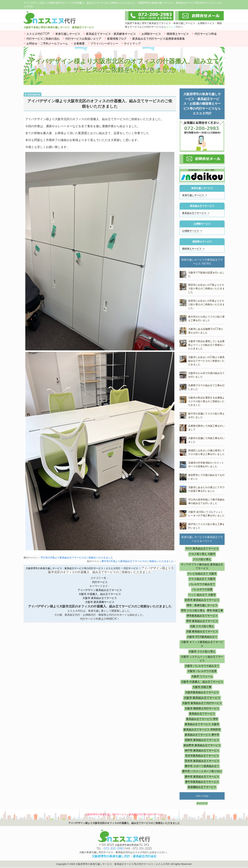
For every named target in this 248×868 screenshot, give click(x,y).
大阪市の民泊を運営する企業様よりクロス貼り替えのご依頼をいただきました (206, 401)
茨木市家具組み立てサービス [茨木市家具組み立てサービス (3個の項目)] (202, 756)
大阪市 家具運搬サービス (100, 602)
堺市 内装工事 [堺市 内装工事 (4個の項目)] (215, 611)
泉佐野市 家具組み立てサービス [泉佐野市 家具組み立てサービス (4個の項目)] (202, 745)
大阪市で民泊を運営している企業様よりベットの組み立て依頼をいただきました (206, 345)
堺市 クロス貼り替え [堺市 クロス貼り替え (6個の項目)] (193, 611)
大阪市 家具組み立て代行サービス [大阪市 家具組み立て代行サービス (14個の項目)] (202, 703)
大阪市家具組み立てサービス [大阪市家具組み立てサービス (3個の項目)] (202, 692)
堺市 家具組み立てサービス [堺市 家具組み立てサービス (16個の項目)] (202, 621)
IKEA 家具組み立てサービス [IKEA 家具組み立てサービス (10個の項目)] (202, 549)
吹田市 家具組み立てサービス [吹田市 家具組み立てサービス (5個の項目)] (202, 600)
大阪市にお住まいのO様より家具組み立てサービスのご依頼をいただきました (206, 361)
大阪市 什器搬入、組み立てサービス (100, 594)
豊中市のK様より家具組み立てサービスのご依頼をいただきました (138, 561)
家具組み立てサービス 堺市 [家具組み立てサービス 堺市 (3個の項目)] (202, 719)
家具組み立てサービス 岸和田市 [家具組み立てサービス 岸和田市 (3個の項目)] (202, 730)
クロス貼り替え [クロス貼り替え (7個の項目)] (202, 559)
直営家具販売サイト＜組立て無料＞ (202, 175)
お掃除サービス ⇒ (192, 231)
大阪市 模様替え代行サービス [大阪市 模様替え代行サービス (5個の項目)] (202, 709)
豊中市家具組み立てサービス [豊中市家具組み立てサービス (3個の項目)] (202, 782)
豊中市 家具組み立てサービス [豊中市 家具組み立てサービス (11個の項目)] (202, 777)
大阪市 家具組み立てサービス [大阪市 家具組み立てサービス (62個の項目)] (202, 698)
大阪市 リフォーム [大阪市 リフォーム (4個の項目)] (202, 677)
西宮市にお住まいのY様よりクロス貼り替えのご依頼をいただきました (206, 289)
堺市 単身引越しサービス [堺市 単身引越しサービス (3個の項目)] (202, 605)
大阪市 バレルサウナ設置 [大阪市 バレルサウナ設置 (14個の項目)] (202, 671)
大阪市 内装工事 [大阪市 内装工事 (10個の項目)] (202, 687)
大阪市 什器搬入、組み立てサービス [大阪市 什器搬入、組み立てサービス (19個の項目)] (202, 682)
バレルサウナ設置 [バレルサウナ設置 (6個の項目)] (202, 589)
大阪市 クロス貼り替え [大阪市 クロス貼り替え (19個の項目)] (202, 652)
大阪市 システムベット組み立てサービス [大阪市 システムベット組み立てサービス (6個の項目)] (202, 659)
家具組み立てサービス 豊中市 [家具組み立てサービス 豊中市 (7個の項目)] (202, 735)
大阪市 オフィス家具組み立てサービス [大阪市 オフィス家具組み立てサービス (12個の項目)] (202, 644)
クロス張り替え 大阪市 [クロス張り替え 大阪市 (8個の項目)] (202, 554)
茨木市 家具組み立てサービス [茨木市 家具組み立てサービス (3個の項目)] (202, 761)
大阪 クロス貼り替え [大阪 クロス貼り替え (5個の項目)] (202, 626)
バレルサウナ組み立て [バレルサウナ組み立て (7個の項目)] (202, 584)
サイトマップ (202, 803)
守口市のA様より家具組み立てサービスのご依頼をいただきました (77, 558)
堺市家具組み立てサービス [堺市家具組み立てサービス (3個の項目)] (202, 616)
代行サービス (100, 582)
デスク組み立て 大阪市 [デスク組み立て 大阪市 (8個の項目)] (202, 579)
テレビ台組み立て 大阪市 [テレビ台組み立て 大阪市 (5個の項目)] (202, 574)
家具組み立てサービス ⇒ (196, 213)
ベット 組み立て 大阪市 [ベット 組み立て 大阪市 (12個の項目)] (202, 595)
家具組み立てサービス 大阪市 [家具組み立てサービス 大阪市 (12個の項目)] (202, 724)
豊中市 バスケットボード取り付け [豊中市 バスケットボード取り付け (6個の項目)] (202, 771)
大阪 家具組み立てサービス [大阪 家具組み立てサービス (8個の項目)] (202, 632)
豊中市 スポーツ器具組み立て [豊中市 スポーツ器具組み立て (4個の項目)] (202, 766)
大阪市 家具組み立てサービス (100, 598)
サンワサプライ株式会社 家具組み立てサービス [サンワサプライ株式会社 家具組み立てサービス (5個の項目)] (202, 566)
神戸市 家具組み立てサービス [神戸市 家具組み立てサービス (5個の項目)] (202, 751)
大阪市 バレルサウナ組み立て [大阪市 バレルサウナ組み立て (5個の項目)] (202, 666)
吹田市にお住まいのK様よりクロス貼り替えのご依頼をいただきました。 (206, 305)
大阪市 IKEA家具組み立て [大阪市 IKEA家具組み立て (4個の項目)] (202, 637)
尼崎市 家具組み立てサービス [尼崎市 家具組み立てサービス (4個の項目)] (202, 740)
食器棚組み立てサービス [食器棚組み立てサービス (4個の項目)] (202, 787)
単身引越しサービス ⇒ (195, 195)
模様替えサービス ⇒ (193, 249)
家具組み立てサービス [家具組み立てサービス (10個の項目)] (202, 714)
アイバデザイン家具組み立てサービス (100, 590)
